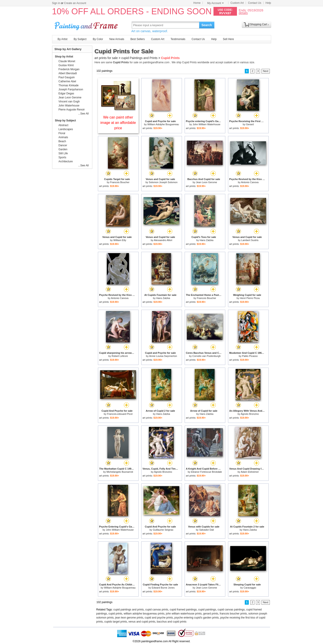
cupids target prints (116, 622)
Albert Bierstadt (68, 73)
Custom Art (237, 3)
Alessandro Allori (163, 240)
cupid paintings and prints (129, 610)
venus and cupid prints (142, 622)
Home (197, 3)
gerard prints (211, 614)
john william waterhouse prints (184, 614)
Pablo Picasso (250, 356)
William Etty (120, 240)
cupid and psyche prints (159, 618)
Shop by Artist (64, 57)
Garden (63, 149)
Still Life (63, 153)
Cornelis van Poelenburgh (207, 356)
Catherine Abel (67, 81)
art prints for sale (106, 58)
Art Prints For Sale (87, 25)
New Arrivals (117, 39)
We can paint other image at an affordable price (118, 123)
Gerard (250, 124)
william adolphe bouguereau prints (144, 614)
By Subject (80, 39)
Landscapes (66, 129)
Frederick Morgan (69, 69)
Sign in (56, 3)
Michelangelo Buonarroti (120, 472)
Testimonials (178, 39)
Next (266, 71)
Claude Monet (67, 61)
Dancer (63, 145)
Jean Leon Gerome (207, 182)
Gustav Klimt (66, 65)
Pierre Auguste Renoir (72, 110)
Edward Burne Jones (163, 588)
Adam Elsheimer (250, 472)
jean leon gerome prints (129, 618)
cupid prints (115, 614)
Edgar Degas (66, 93)
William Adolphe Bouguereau (163, 124)
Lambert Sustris (250, 240)
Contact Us (254, 3)
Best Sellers (138, 39)
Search (207, 25)
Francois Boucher (120, 182)
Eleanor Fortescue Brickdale (207, 472)
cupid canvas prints (157, 610)
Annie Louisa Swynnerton (163, 356)
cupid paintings (207, 610)
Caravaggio (250, 588)
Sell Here (228, 39)
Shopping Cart (259, 24)
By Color (98, 39)
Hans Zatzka (207, 240)
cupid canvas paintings (231, 610)
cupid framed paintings (183, 610)
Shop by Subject (65, 121)
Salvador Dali (206, 530)
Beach (62, 141)
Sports (62, 157)
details (243, 13)
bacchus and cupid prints (172, 622)
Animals (63, 137)
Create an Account (75, 3)
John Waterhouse (69, 106)
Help (268, 3)
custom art (230, 62)
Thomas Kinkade (69, 85)
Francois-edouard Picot (120, 414)
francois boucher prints (233, 614)
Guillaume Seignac (163, 530)
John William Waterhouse (207, 124)
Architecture (66, 161)
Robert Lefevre (120, 356)
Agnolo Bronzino (250, 414)
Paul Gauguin (67, 77)
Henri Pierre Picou (250, 298)
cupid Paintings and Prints (139, 58)
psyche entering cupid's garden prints (196, 618)
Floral (62, 133)
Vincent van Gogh (69, 102)
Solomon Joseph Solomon (163, 182)
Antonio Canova (250, 182)
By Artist (63, 39)
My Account (215, 3)
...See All (83, 114)
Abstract (63, 125)
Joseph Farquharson (71, 89)
